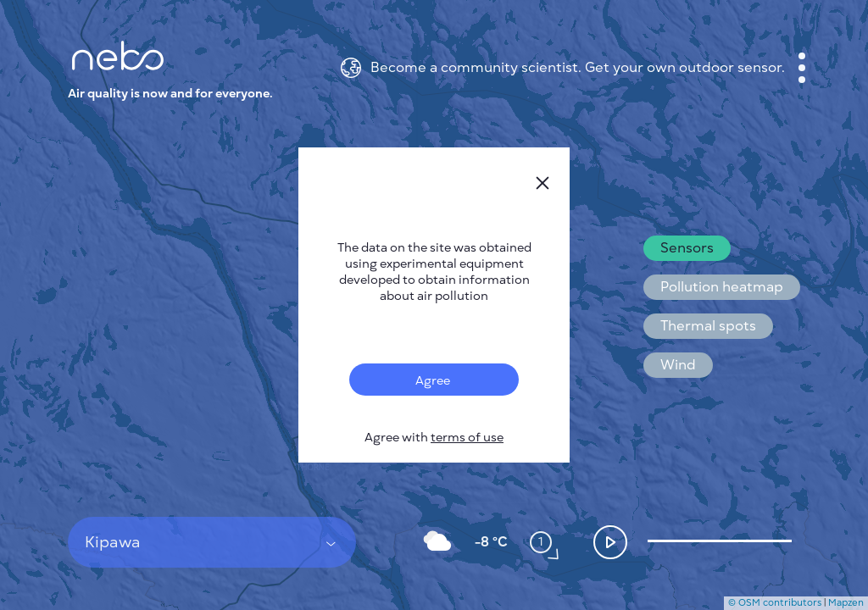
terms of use (467, 438)
